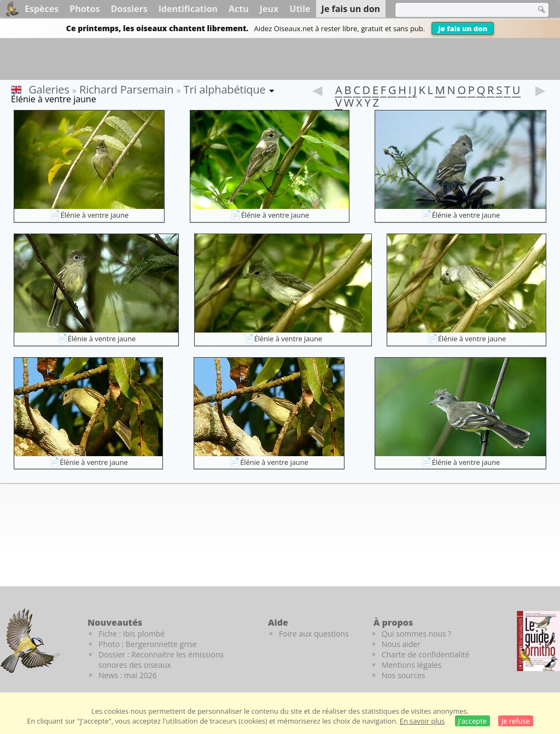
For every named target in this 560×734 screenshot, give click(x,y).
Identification (188, 9)
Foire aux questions (314, 634)
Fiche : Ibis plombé (132, 634)
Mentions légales (412, 665)
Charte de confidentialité (426, 654)
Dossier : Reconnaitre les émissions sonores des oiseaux (161, 660)
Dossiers (129, 9)
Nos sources (404, 675)
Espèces (42, 9)
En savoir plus (422, 721)
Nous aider (401, 644)
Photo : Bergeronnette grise (148, 644)
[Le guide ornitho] (538, 641)
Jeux (269, 9)
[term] (458, 10)
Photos (84, 9)
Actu (239, 9)
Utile (300, 9)
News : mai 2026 (128, 675)
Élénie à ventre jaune (95, 215)
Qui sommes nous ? (417, 634)
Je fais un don (463, 28)
